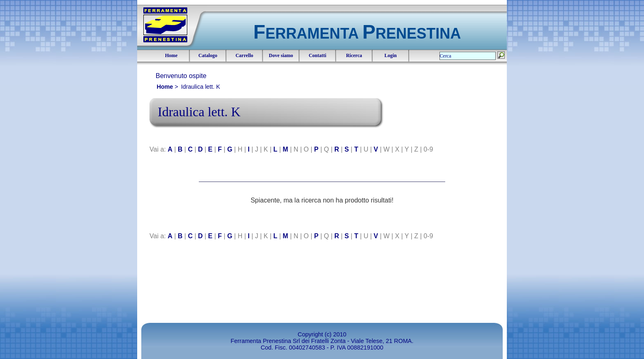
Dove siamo (281, 55)
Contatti (318, 55)
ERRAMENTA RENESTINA (357, 33)
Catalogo (208, 55)
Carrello (244, 55)
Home (171, 55)
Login (391, 55)
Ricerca (354, 55)
